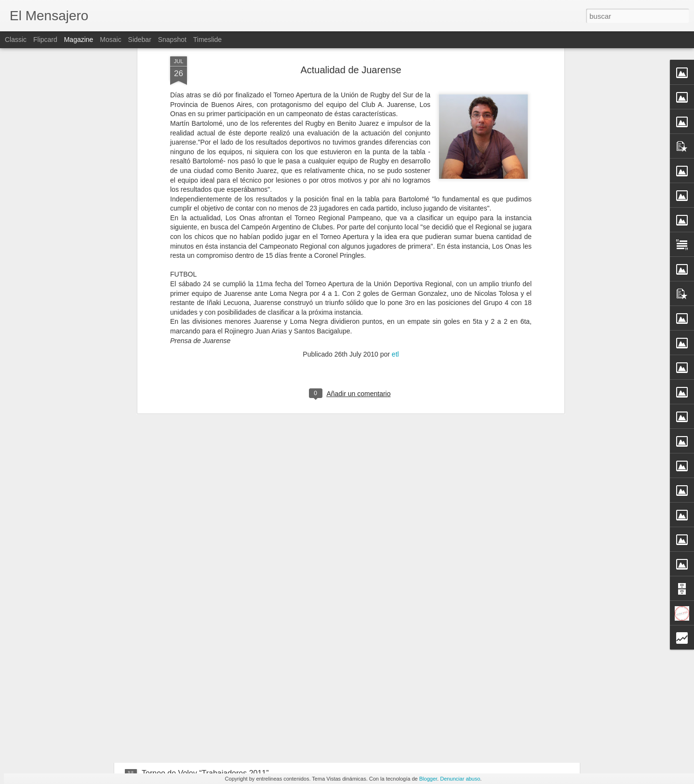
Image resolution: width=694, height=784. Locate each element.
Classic (16, 40)
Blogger (428, 779)
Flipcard (45, 40)
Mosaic (110, 40)
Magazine (79, 40)
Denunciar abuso (460, 779)
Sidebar (140, 40)
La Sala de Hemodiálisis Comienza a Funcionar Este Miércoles (249, 639)
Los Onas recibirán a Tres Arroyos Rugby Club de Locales (241, 699)
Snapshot (172, 40)
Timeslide (207, 40)
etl (395, 196)
